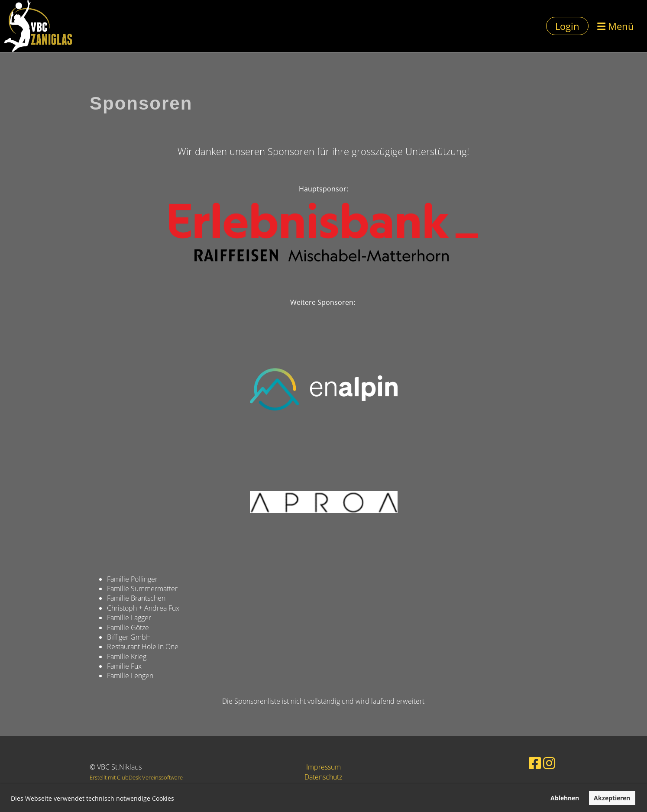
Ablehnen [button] (565, 798)
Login (567, 26)
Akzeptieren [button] (612, 798)
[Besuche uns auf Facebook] (526, 762)
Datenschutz (323, 777)
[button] (177, 799)
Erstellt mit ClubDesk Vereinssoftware (136, 777)
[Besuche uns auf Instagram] (537, 762)
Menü (616, 26)
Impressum (323, 767)
